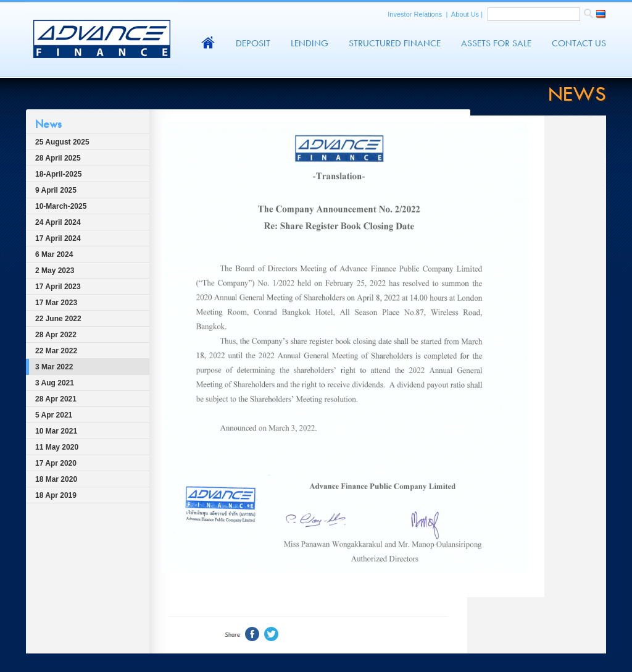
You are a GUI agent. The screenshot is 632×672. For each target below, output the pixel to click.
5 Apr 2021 (54, 415)
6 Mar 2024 (54, 254)
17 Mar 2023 (56, 303)
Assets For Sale (496, 43)
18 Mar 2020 (56, 479)
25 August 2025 (62, 142)
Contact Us (579, 43)
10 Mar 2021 (56, 431)
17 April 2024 (58, 238)
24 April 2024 (58, 222)
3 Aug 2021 (55, 383)
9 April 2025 (56, 190)
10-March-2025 (61, 206)
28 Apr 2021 (56, 399)
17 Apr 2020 (56, 463)
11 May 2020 (57, 447)
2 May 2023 (55, 271)
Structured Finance (395, 43)
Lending (310, 43)
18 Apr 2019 (56, 495)
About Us (466, 14)
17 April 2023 (58, 287)
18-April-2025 (58, 174)
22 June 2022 (58, 319)
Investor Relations (416, 14)
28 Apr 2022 (56, 335)
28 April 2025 (58, 158)
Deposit (253, 43)
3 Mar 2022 (54, 367)
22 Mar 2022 (56, 351)
